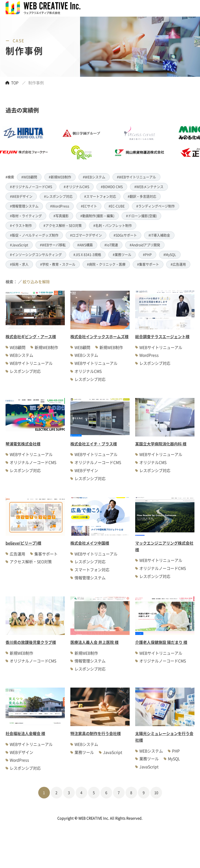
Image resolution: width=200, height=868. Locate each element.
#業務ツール (122, 255)
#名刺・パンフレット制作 (113, 225)
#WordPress (60, 206)
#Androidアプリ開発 (145, 245)
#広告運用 (178, 264)
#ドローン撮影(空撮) (141, 216)
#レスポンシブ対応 (58, 196)
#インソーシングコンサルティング (36, 255)
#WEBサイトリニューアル (136, 177)
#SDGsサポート (125, 235)
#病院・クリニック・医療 (106, 264)
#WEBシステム (94, 177)
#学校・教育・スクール (58, 264)
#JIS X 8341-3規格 (87, 255)
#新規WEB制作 (60, 177)
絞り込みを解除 (36, 282)
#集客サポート (148, 264)
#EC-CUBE (117, 206)
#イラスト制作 (21, 225)
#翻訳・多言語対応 (142, 196)
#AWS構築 (85, 245)
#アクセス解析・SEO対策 (63, 225)
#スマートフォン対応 (100, 196)
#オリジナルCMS (76, 187)
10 (156, 792)
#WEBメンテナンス (149, 187)
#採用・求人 (19, 264)
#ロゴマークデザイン (86, 235)
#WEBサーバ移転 (53, 245)
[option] (88, 143)
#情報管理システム (24, 206)
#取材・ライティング (26, 216)
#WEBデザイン (21, 196)
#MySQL (170, 255)
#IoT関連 (111, 245)
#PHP (147, 255)
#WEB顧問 (29, 177)
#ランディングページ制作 (156, 206)
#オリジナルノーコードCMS (31, 187)
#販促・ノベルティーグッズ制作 (34, 235)
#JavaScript (19, 245)
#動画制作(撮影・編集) (97, 216)
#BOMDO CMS (112, 187)
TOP (15, 83)
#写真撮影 (61, 216)
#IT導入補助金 (159, 235)
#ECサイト (89, 206)
